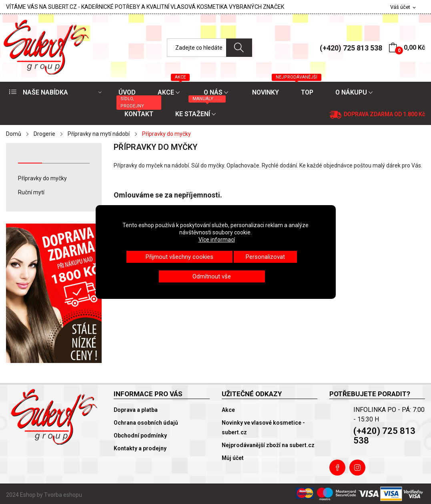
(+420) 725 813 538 (351, 48)
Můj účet (233, 458)
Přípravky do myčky (42, 178)
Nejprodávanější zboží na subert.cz (268, 445)
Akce (228, 410)
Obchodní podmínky (140, 435)
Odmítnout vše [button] (212, 276)
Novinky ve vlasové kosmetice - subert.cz (263, 427)
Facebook (337, 468)
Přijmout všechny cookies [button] (179, 257)
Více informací (217, 240)
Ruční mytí (31, 192)
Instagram (357, 468)
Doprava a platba (136, 410)
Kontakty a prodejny (140, 448)
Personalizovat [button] (265, 257)
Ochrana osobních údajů (146, 423)
